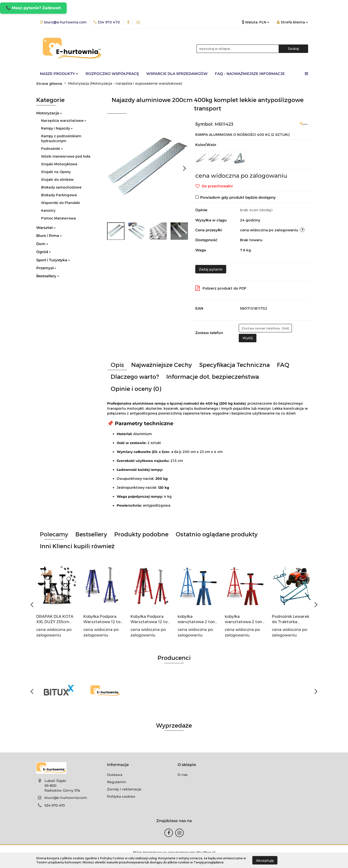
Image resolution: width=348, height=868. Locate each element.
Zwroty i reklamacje (124, 789)
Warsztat (46, 228)
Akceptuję (265, 860)
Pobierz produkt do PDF (221, 288)
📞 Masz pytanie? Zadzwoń (33, 8)
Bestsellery (48, 276)
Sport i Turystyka (53, 260)
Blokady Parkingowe (59, 195)
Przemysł (46, 268)
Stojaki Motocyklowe (59, 164)
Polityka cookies (121, 796)
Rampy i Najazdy (57, 128)
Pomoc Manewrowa (58, 218)
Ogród (44, 252)
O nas (183, 775)
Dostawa (115, 775)
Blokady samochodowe (61, 187)
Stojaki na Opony (56, 172)
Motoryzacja (49, 113)
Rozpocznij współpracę (112, 74)
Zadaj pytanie (211, 269)
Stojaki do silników (57, 179)
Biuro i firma (49, 236)
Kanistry (48, 210)
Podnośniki (52, 149)
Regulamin (117, 782)
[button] (118, 765)
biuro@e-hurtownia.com (66, 798)
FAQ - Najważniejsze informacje (250, 74)
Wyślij (248, 338)
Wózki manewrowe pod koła (66, 156)
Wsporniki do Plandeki (61, 203)
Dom (42, 244)
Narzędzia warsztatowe (64, 120)
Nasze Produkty (59, 74)
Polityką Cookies (112, 858)
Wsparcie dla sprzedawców (177, 74)
